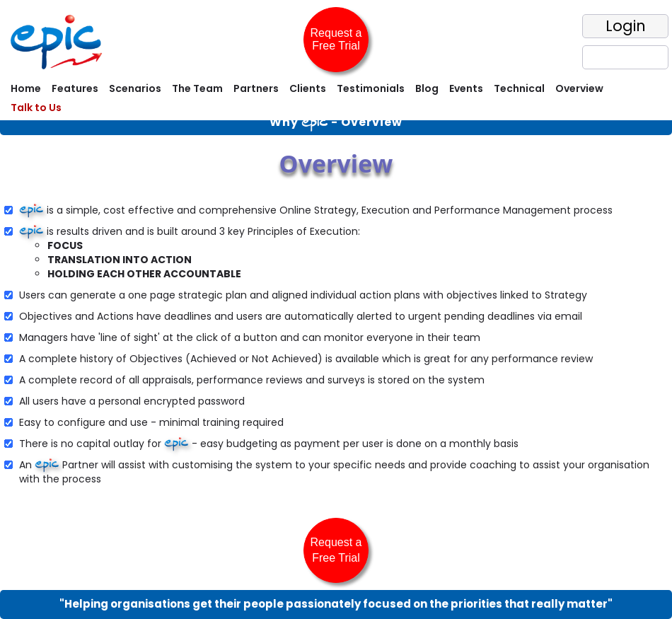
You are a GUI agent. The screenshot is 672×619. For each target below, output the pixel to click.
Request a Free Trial (336, 39)
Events (466, 88)
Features (75, 88)
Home (26, 88)
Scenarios (135, 88)
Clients (308, 88)
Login (626, 26)
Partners (256, 88)
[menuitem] (24, 90)
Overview (579, 88)
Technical (519, 88)
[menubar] (336, 100)
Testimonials (371, 88)
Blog (427, 88)
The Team (197, 88)
